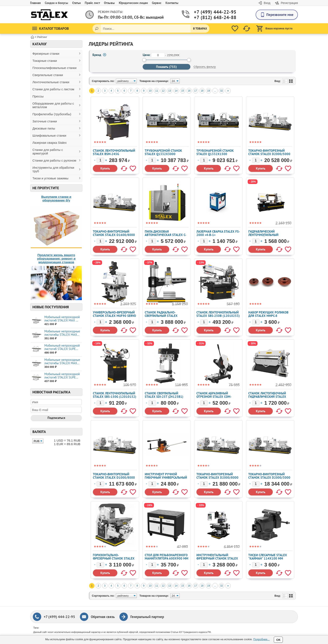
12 (163, 91)
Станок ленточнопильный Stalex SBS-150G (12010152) (115, 395)
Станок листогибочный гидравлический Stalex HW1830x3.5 (267, 397)
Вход (267, 3)
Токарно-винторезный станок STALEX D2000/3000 (269, 476)
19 (208, 91)
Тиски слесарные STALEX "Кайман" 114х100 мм (268, 557)
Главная (35, 3)
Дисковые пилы (44, 128)
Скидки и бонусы (56, 3)
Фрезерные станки (46, 54)
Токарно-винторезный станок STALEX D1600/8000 (114, 233)
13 (170, 91)
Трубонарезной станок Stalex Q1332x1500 (215, 152)
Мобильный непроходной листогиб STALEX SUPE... (62, 347)
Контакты (172, 3)
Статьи (76, 3)
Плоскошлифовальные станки (54, 68)
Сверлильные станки (48, 75)
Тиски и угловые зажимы (50, 178)
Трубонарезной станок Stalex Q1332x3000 (163, 152)
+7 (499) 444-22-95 (210, 12)
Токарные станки (45, 61)
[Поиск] (97, 29)
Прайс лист (92, 3)
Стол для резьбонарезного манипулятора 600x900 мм (167, 557)
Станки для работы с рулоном (54, 160)
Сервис (157, 3)
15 (183, 91)
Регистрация (289, 3)
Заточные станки (45, 121)
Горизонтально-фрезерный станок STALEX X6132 (114, 558)
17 (195, 91)
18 (202, 91)
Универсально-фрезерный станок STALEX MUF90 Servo (114, 314)
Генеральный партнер (147, 617)
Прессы (38, 96)
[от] (158, 55)
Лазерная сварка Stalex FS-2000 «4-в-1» (218, 233)
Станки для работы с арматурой (48, 152)
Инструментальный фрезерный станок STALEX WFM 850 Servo (217, 558)
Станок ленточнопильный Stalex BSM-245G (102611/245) (114, 154)
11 (157, 91)
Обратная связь (103, 617)
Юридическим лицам (133, 3)
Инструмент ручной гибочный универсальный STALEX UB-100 (166, 477)
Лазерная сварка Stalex (49, 143)
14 (176, 91)
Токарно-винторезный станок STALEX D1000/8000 (114, 476)
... (215, 91)
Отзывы (109, 3)
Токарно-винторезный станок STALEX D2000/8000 (217, 476)
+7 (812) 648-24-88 (210, 17)
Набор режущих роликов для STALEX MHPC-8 (268, 314)
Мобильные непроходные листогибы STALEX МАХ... (62, 333)
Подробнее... (261, 639)
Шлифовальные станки (49, 135)
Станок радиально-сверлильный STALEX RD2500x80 (161, 316)
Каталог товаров (51, 29)
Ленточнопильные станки (51, 82)
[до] (173, 55)
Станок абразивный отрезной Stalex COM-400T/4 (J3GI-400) (214, 397)
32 (221, 91)
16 (189, 91)
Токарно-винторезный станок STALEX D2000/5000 (269, 152)
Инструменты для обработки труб (53, 169)
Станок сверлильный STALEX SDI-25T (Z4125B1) (164, 395)
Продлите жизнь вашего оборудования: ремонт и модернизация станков (56, 259)
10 (150, 91)
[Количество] (100, 160)
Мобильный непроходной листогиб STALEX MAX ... (62, 319)
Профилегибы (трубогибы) (52, 114)
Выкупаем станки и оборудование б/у (56, 198)
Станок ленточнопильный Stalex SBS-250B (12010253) (218, 314)
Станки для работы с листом (53, 89)
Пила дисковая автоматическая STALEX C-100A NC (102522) (165, 235)
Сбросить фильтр (205, 67)
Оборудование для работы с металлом (53, 105)
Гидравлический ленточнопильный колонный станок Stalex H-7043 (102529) (268, 236)
